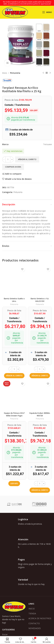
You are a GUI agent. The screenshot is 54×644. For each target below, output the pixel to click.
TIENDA (32, 613)
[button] (14, 376)
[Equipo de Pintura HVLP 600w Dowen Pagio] (14, 395)
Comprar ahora (13, 167)
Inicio (5, 73)
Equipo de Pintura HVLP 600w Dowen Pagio (14, 414)
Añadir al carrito (27, 159)
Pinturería (15, 73)
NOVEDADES (35, 628)
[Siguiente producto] (50, 73)
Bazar (5, 634)
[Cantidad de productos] (8, 159)
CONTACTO (34, 623)
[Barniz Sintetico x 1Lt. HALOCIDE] (40, 281)
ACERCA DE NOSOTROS (40, 618)
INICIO (32, 609)
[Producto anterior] (43, 73)
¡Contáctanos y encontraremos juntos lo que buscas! (29, 4)
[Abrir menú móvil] (47, 12)
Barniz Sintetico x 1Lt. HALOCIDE (40, 300)
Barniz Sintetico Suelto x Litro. (14, 300)
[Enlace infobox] (27, 524)
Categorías (8, 630)
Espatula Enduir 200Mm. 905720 (40, 414)
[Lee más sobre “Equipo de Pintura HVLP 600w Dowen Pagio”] (14, 484)
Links (31, 604)
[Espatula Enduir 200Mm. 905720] (40, 395)
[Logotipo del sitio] (15, 12)
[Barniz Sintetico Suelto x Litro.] (14, 281)
